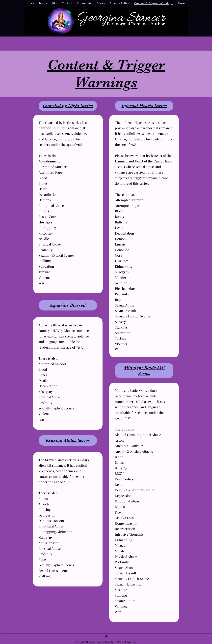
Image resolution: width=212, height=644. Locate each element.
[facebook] (106, 637)
